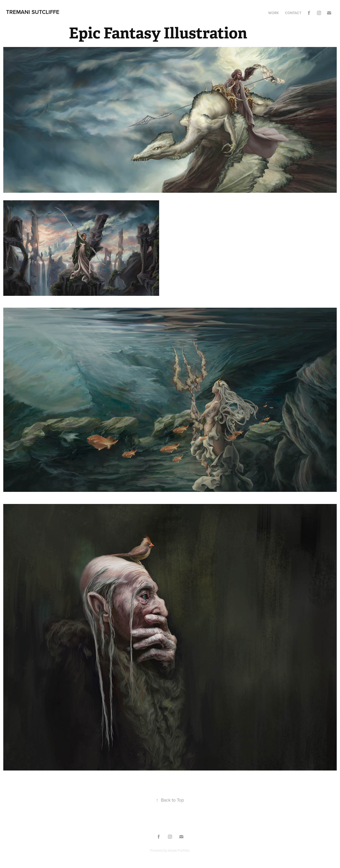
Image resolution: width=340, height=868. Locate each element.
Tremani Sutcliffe (33, 12)
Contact (293, 13)
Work (274, 13)
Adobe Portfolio (179, 850)
